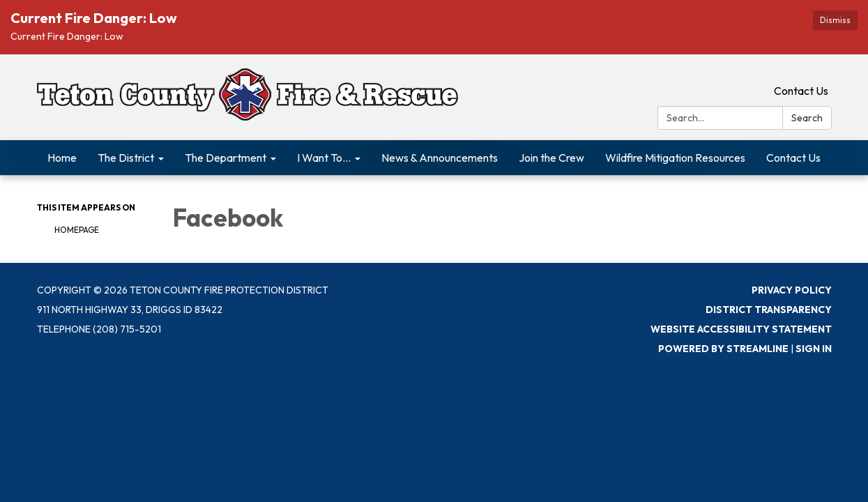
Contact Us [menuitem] (793, 158)
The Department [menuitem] (226, 158)
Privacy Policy (792, 290)
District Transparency (769, 310)
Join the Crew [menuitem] (551, 158)
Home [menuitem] (62, 158)
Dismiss (835, 20)
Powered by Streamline (723, 349)
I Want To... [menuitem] (324, 158)
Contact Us (801, 91)
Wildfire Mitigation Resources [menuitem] (675, 158)
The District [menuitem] (126, 158)
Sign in (814, 349)
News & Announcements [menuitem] (440, 158)
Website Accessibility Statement (741, 329)
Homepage (77, 230)
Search (807, 118)
